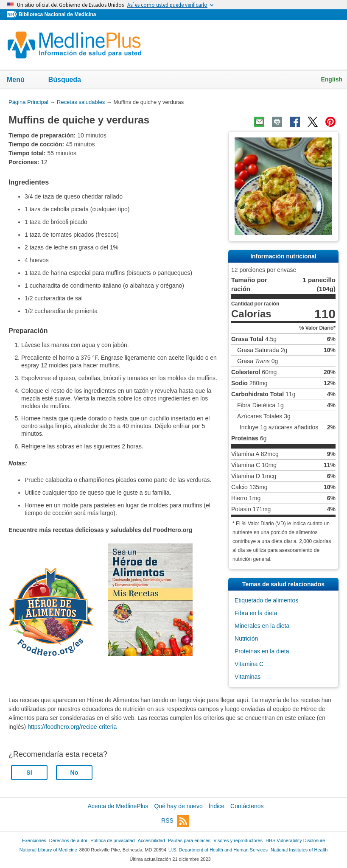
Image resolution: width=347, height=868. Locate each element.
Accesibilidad (151, 840)
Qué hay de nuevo (178, 806)
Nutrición (246, 638)
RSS (175, 821)
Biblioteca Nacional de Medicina (57, 14)
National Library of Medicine (48, 850)
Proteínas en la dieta (262, 651)
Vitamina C (249, 664)
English (332, 79)
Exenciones (34, 840)
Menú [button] (21, 80)
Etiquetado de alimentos (266, 600)
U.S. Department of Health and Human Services (218, 850)
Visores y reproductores (238, 840)
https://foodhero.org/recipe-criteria (72, 727)
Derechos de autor (68, 840)
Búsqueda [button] (70, 82)
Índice (217, 806)
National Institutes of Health (299, 850)
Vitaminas (248, 677)
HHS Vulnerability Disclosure (295, 840)
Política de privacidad (112, 840)
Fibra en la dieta (256, 613)
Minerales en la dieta (262, 626)
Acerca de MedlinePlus (118, 806)
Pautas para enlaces (189, 840)
